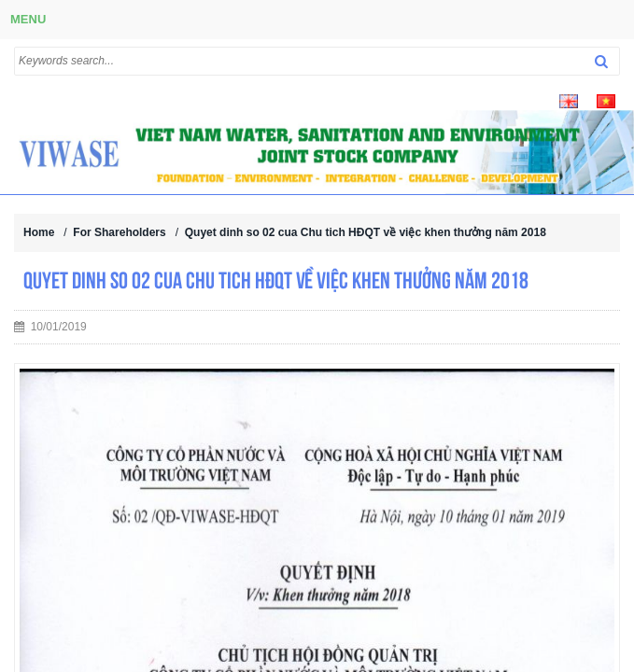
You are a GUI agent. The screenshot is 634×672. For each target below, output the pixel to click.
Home (39, 232)
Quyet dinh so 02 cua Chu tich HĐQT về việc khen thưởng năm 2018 (366, 232)
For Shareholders (119, 232)
